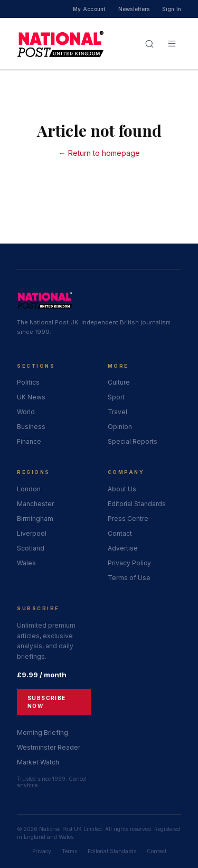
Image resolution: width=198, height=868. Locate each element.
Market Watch (38, 762)
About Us (122, 489)
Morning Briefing (43, 732)
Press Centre (128, 519)
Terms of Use (129, 578)
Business (31, 427)
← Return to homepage (99, 153)
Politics (28, 382)
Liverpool (32, 533)
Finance (29, 441)
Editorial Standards (137, 504)
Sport (116, 397)
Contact (120, 533)
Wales (26, 563)
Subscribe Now (47, 702)
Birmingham (35, 519)
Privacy (42, 851)
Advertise (123, 548)
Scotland (31, 548)
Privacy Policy (129, 563)
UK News (31, 397)
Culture (119, 382)
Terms (69, 851)
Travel (117, 412)
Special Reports (133, 441)
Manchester (35, 504)
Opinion (120, 427)
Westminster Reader (49, 747)
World (26, 412)
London (29, 489)
